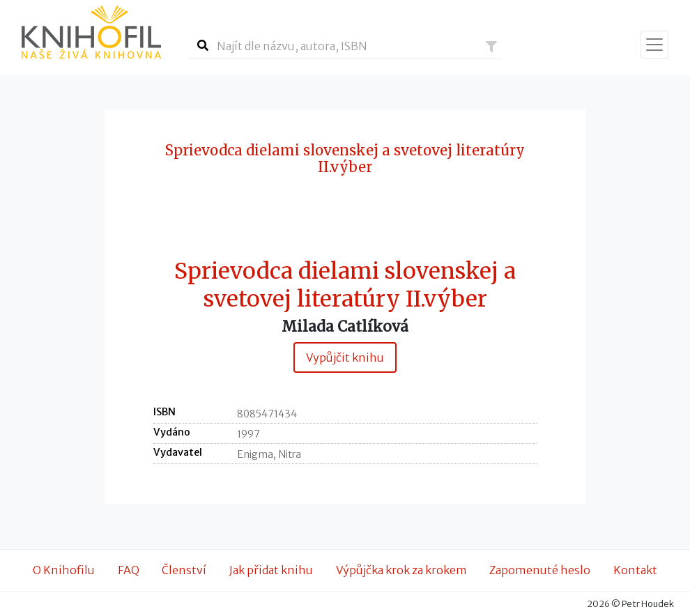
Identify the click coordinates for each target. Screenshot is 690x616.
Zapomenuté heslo (540, 570)
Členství (184, 570)
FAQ (129, 570)
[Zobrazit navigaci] (654, 45)
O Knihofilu (64, 570)
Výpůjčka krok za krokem (401, 570)
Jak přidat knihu (271, 570)
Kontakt (635, 570)
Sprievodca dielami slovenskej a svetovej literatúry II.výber (345, 285)
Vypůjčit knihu (345, 357)
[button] (491, 47)
